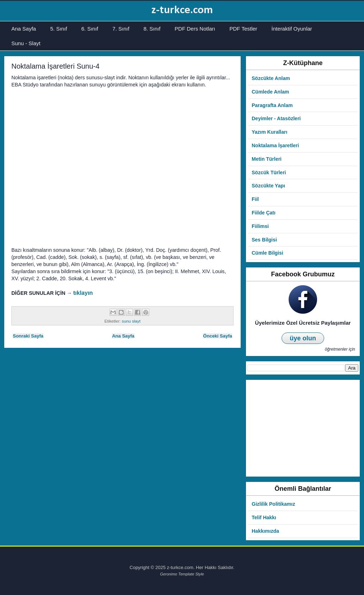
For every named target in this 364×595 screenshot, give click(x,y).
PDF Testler (243, 29)
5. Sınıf (59, 29)
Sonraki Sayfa (28, 336)
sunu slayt (131, 321)
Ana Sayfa (24, 29)
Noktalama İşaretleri (275, 145)
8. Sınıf (152, 29)
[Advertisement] (303, 428)
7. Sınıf (121, 29)
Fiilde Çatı (264, 213)
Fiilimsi (260, 226)
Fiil (255, 199)
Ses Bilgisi (264, 240)
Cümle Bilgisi (267, 253)
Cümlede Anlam (270, 92)
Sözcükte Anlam (271, 78)
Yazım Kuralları (269, 132)
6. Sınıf (90, 29)
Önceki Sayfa (218, 336)
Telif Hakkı (264, 517)
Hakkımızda (265, 531)
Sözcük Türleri (269, 172)
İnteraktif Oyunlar (292, 29)
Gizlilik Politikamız (273, 504)
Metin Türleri (267, 159)
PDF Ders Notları (195, 29)
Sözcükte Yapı (268, 186)
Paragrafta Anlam (272, 105)
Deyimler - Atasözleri (276, 118)
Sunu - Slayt (26, 43)
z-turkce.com (182, 10)
